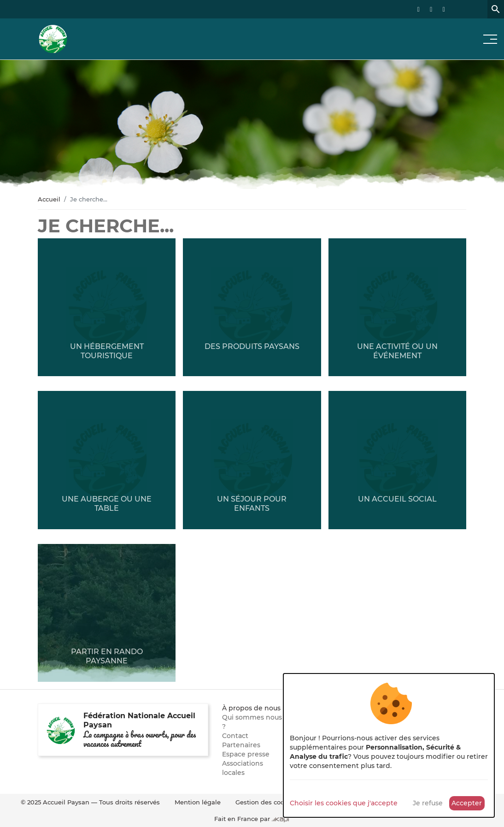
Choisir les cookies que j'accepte (344, 803)
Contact (235, 736)
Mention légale (198, 802)
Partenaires (241, 745)
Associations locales (243, 768)
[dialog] (389, 745)
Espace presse (246, 754)
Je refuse (428, 803)
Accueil (49, 199)
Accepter (467, 803)
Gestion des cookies (266, 802)
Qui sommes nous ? (252, 722)
